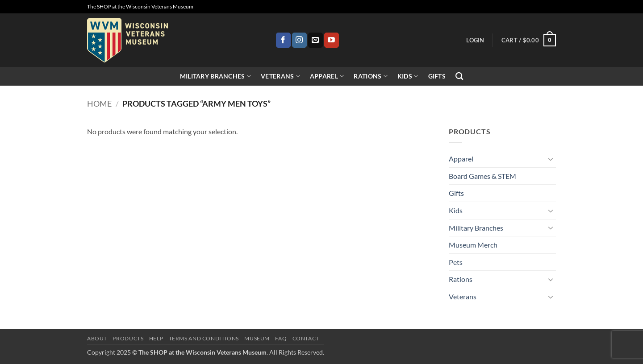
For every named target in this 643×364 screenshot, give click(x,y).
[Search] (459, 77)
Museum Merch (473, 245)
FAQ (281, 338)
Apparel (327, 76)
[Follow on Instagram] (299, 40)
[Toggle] (551, 159)
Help (156, 338)
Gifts (437, 76)
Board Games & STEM (482, 176)
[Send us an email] (315, 40)
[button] (475, 40)
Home (99, 103)
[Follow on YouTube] (332, 40)
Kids (408, 76)
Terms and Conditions (204, 338)
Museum (257, 338)
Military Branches (215, 76)
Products (128, 338)
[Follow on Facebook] (283, 40)
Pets (456, 262)
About (97, 338)
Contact (306, 338)
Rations (371, 76)
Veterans (280, 76)
